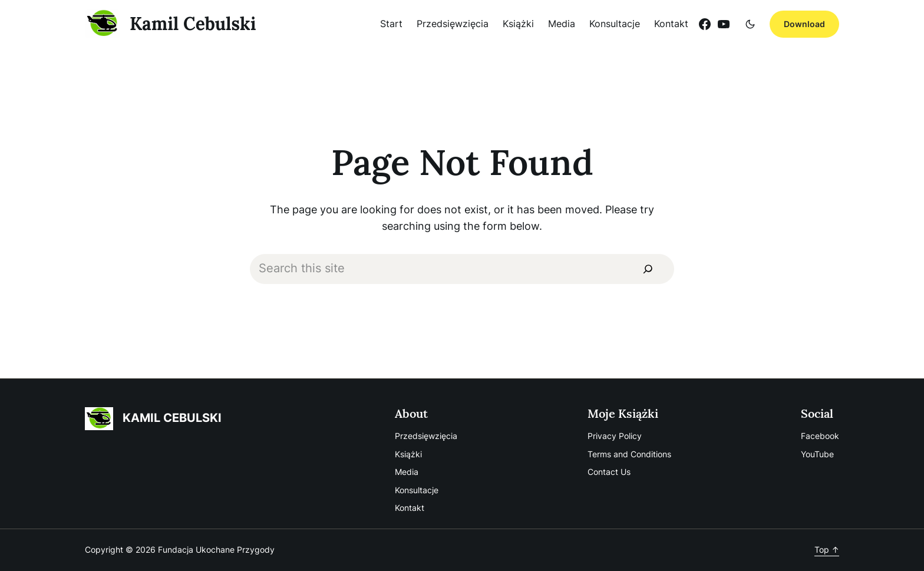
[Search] (648, 269)
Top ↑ (827, 549)
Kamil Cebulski (193, 24)
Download (804, 24)
